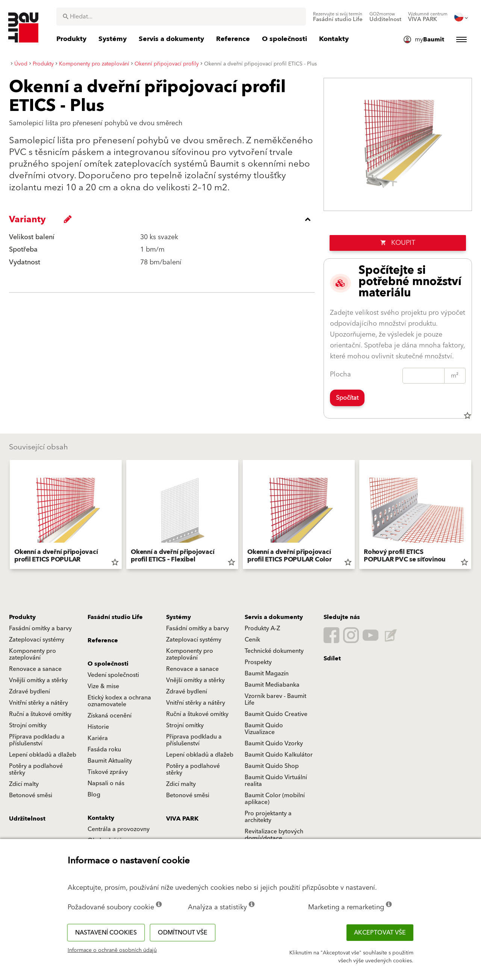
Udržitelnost (27, 819)
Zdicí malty (24, 784)
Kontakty (101, 818)
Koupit (398, 243)
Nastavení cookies (106, 933)
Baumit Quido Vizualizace (264, 729)
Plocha (340, 374)
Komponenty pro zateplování (33, 654)
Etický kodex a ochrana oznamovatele (119, 701)
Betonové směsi (31, 795)
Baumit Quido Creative (276, 714)
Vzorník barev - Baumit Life (275, 699)
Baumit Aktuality (110, 761)
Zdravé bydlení (29, 692)
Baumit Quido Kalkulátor (279, 755)
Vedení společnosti (113, 675)
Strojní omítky (28, 725)
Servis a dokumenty (274, 617)
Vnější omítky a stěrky (38, 680)
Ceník (252, 640)
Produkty (22, 617)
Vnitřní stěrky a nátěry (39, 703)
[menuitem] (338, 17)
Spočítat (347, 398)
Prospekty (258, 662)
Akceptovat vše (380, 933)
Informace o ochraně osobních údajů (112, 950)
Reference (103, 640)
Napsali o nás (106, 783)
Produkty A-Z (262, 628)
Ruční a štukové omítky (40, 714)
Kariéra (98, 738)
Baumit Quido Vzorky (274, 743)
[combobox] (181, 17)
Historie (98, 727)
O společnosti (108, 664)
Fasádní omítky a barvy (40, 628)
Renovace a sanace (35, 669)
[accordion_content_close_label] (164, 219)
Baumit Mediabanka (272, 685)
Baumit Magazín (267, 674)
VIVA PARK (182, 819)
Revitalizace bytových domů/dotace (274, 835)
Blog (94, 795)
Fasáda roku (104, 749)
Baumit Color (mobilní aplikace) (275, 799)
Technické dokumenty (274, 651)
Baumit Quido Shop (272, 766)
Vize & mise (103, 686)
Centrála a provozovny (119, 829)
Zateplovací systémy (37, 640)
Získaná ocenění (110, 716)
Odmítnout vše (183, 933)
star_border (467, 416)
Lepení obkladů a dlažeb (43, 755)
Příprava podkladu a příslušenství (37, 740)
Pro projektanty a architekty (268, 817)
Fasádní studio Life (115, 617)
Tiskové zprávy (108, 772)
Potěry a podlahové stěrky (36, 769)
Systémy (178, 617)
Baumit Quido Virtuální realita (276, 781)
